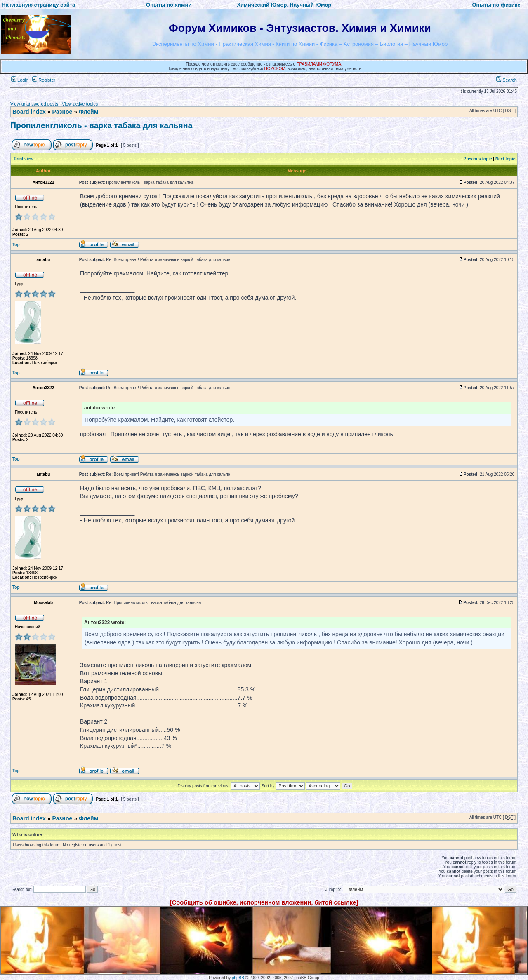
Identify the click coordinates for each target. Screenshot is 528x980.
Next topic (505, 159)
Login (20, 80)
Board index (29, 112)
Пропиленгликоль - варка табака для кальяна (101, 125)
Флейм (88, 112)
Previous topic (478, 159)
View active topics (80, 104)
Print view (24, 159)
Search (507, 80)
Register (44, 80)
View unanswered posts (34, 104)
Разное (62, 112)
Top (16, 245)
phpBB (238, 978)
